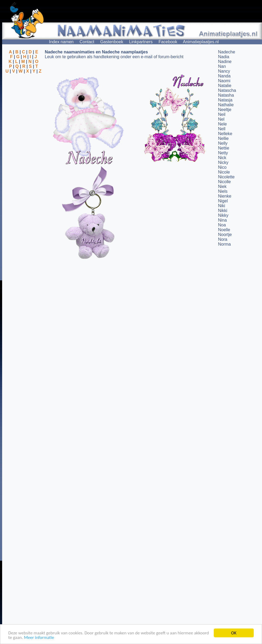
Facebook (168, 42)
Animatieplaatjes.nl (201, 42)
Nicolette (226, 177)
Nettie (224, 148)
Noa (222, 225)
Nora (223, 239)
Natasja (225, 100)
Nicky (223, 162)
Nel (221, 119)
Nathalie (226, 105)
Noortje (225, 235)
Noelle (224, 230)
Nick (222, 158)
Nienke (225, 196)
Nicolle (224, 182)
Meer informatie (39, 638)
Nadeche (227, 52)
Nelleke (225, 134)
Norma (224, 244)
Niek (222, 186)
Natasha (226, 95)
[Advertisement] (23, 100)
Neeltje (225, 110)
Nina (222, 220)
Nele (222, 124)
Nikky (223, 215)
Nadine (225, 62)
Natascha (227, 90)
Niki (222, 206)
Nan (222, 66)
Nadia (224, 57)
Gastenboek (112, 42)
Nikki (223, 211)
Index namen (61, 42)
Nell (222, 129)
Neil (222, 114)
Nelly (223, 143)
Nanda (224, 76)
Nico (222, 167)
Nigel (223, 201)
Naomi (224, 81)
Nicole (224, 172)
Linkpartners (141, 42)
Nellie (223, 138)
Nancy (224, 71)
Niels (223, 191)
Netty (223, 153)
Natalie (225, 86)
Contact (87, 42)
